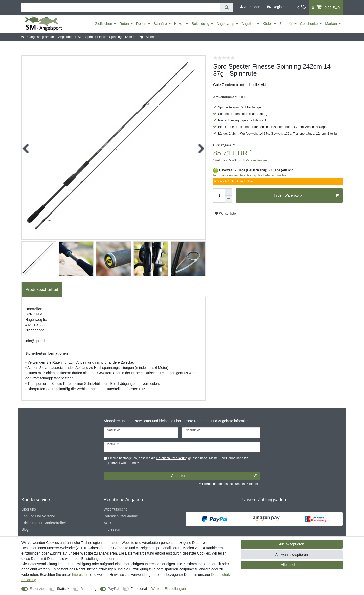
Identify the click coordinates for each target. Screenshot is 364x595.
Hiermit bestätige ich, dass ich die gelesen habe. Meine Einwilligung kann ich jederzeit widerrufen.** (178, 461)
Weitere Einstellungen (169, 589)
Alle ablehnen (292, 565)
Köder (267, 24)
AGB (107, 523)
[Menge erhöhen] (229, 192)
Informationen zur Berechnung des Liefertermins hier (250, 175)
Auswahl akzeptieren (292, 555)
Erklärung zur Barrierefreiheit (44, 523)
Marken (331, 24)
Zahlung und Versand (38, 516)
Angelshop (66, 37)
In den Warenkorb (306, 196)
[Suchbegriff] (121, 7)
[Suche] (227, 7)
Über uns (29, 509)
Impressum (112, 529)
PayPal (113, 589)
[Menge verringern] (229, 199)
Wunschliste (225, 214)
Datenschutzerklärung (121, 516)
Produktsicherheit (42, 290)
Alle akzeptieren (292, 544)
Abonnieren (214, 476)
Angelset (248, 24)
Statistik (63, 589)
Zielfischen (104, 24)
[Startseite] (23, 37)
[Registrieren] (279, 7)
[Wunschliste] (302, 7)
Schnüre (160, 24)
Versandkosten (256, 160)
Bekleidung (200, 24)
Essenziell (38, 589)
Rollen (141, 24)
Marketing (89, 589)
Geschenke (309, 24)
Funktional (139, 589)
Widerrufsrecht (115, 509)
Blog (25, 529)
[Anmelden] (250, 7)
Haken (179, 24)
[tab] (42, 290)
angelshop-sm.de (42, 37)
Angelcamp (225, 24)
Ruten (124, 24)
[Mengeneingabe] (219, 196)
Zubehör (286, 24)
